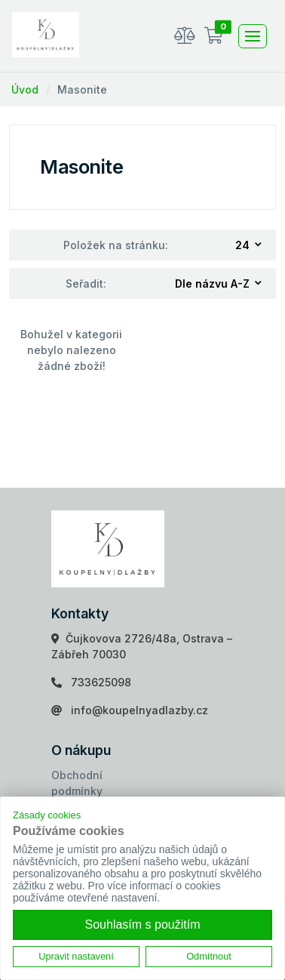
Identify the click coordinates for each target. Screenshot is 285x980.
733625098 (101, 682)
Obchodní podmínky (77, 783)
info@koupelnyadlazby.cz (139, 710)
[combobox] (249, 245)
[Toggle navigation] (253, 36)
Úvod (25, 89)
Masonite (82, 89)
